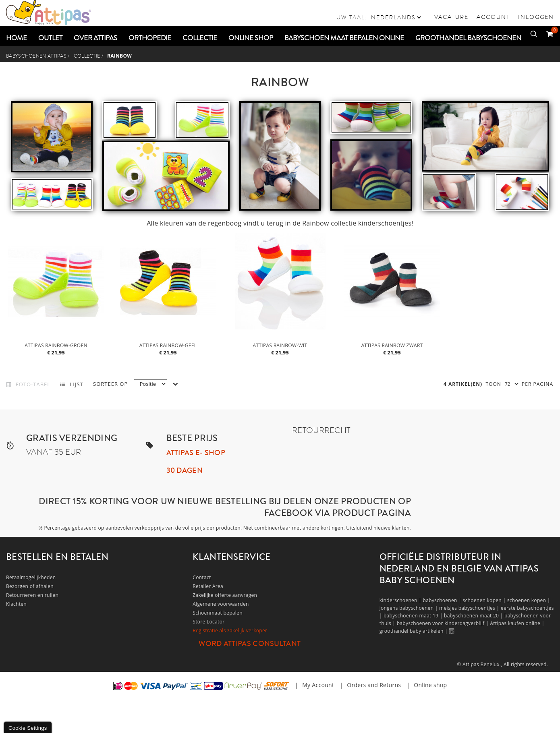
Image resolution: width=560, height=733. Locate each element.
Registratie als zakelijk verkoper (230, 631)
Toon (494, 384)
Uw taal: (352, 17)
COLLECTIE (87, 56)
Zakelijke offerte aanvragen (225, 595)
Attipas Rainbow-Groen (56, 345)
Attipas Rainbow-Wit (280, 345)
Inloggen (536, 17)
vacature (451, 17)
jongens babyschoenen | (409, 608)
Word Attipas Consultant (250, 644)
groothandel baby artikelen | (414, 631)
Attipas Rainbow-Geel (168, 345)
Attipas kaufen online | (517, 623)
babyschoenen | (443, 600)
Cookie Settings (28, 728)
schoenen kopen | (485, 600)
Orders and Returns (374, 685)
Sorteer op (110, 384)
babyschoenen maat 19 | (414, 616)
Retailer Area (208, 586)
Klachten (16, 604)
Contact (202, 577)
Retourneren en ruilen (32, 595)
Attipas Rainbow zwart (392, 345)
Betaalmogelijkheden (31, 577)
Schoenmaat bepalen (217, 613)
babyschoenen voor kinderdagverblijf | (444, 623)
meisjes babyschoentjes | (470, 608)
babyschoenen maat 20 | (474, 616)
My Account (318, 685)
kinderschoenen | (401, 600)
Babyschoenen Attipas (36, 56)
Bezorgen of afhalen (30, 586)
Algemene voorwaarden (221, 604)
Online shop (430, 685)
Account (493, 17)
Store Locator (208, 622)
